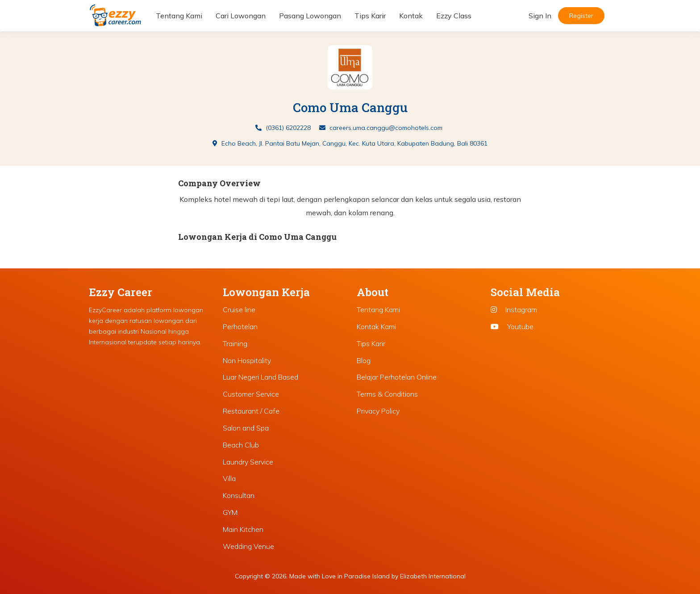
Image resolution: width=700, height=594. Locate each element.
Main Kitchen (243, 529)
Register (581, 16)
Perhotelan (240, 326)
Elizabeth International (433, 576)
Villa (229, 478)
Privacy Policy (378, 411)
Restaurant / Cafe (251, 411)
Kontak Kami (376, 326)
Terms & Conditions (387, 394)
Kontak (411, 16)
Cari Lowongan (241, 16)
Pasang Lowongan (310, 16)
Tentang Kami (179, 16)
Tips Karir (370, 16)
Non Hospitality (247, 360)
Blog (364, 360)
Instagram (514, 310)
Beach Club (241, 445)
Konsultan (239, 495)
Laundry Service (248, 462)
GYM (230, 512)
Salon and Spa (246, 428)
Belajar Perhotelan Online (397, 377)
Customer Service (251, 394)
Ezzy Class (454, 16)
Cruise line (239, 310)
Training (235, 343)
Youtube (512, 326)
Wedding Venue (248, 546)
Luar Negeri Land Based (260, 377)
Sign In (540, 16)
